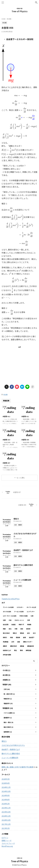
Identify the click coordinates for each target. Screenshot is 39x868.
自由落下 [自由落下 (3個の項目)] (32, 637)
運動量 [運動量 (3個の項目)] (22, 646)
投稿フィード (7, 840)
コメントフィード (8, 843)
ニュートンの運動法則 (22, 580)
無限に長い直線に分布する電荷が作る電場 (17, 767)
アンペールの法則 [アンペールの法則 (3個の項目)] (8, 607)
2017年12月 (6, 824)
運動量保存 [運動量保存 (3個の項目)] (31, 646)
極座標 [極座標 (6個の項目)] (18, 637)
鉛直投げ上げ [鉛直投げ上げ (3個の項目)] (7, 650)
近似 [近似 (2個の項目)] (13, 642)
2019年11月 (6, 808)
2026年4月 (6, 783)
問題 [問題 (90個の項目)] (4, 629)
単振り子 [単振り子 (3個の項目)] (21, 624)
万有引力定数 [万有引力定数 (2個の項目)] (24, 616)
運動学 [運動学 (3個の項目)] (5, 646)
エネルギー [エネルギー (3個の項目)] (20, 607)
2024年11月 (6, 787)
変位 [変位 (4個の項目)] (10, 629)
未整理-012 (6, 416)
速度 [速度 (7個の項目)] (19, 642)
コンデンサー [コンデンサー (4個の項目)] (31, 612)
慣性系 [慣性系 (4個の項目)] (22, 633)
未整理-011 (25, 416)
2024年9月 (6, 795)
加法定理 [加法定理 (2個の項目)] (6, 624)
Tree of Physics (20, 11)
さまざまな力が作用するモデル (13, 745)
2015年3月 (6, 828)
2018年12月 (6, 816)
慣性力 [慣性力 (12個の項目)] (15, 633)
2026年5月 (6, 779)
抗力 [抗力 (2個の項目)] (34, 633)
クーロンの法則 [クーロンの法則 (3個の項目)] (19, 612)
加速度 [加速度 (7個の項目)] (13, 624)
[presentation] (19, 99)
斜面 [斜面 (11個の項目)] (11, 637)
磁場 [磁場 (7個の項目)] (24, 637)
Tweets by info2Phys (11, 599)
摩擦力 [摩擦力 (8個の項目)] (5, 637)
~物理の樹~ (20, 858)
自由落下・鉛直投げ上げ (23, 550)
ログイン (5, 838)
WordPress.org (7, 846)
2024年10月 (6, 791)
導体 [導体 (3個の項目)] (22, 629)
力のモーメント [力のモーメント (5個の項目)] (19, 620)
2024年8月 (6, 800)
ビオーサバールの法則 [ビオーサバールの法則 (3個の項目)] (10, 616)
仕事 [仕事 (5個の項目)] (32, 616)
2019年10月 (6, 812)
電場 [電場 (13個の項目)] (21, 650)
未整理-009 (25, 440)
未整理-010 (6, 440)
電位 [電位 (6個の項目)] (15, 650)
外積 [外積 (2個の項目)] (16, 629)
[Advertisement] (20, 364)
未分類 (5, 395)
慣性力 (16, 519)
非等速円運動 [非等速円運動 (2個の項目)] (7, 655)
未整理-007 (6, 463)
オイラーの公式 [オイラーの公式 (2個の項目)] (31, 607)
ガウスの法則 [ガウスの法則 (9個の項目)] (7, 612)
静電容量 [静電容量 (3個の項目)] (28, 650)
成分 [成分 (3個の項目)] (28, 633)
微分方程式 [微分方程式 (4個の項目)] (6, 633)
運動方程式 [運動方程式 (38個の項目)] (13, 646)
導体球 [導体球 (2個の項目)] (28, 629)
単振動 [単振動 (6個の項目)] (29, 624)
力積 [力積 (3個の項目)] (28, 620)
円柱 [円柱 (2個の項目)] (10, 620)
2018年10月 (6, 820)
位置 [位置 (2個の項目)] (4, 620)
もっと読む (21, 478)
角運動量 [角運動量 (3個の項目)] (6, 642)
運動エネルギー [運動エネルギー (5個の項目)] (28, 642)
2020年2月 (6, 804)
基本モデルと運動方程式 (23, 565)
